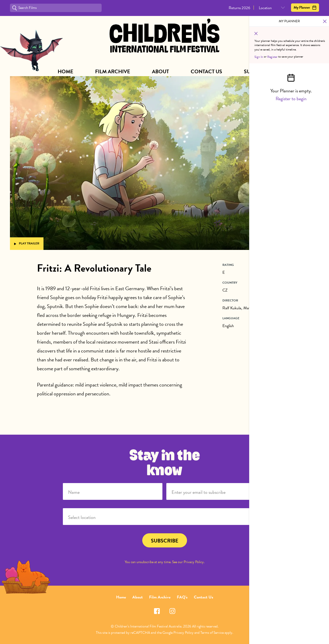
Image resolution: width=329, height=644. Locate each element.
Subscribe (258, 71)
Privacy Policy (194, 562)
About (160, 71)
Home (65, 71)
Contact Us (206, 71)
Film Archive (113, 71)
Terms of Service (212, 633)
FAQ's (182, 597)
